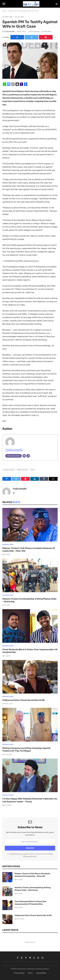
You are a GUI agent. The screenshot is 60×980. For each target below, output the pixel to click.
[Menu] (4, 4)
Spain (33, 470)
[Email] (24, 456)
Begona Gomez (9, 470)
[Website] (28, 456)
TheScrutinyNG (9, 31)
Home (4, 11)
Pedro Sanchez (22, 470)
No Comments (34, 31)
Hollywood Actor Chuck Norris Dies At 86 (23, 700)
